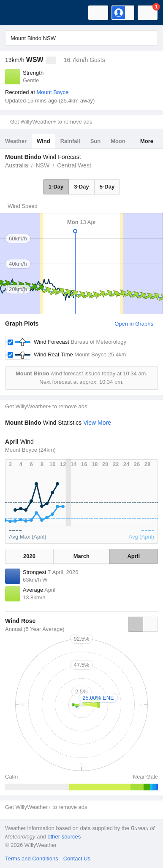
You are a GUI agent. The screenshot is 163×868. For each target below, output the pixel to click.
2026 (29, 556)
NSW (42, 165)
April (133, 556)
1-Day (56, 187)
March (81, 556)
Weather (16, 141)
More (147, 141)
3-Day (81, 187)
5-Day (107, 187)
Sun (96, 141)
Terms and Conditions (32, 859)
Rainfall (70, 141)
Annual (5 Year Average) (35, 629)
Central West (74, 165)
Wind (43, 141)
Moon (118, 141)
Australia (16, 165)
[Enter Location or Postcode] (81, 38)
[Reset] (136, 38)
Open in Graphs (134, 324)
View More (97, 423)
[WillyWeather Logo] (19, 13)
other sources (64, 837)
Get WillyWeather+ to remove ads (51, 122)
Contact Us (77, 859)
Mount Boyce (52, 92)
